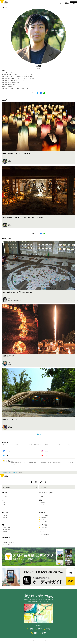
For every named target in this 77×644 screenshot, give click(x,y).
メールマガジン (44, 525)
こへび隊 (43, 519)
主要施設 (43, 505)
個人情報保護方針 (45, 534)
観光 (48, 629)
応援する (42, 512)
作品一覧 (5, 515)
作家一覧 (15, 473)
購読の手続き (44, 527)
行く (3, 500)
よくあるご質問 (6, 544)
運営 (44, 633)
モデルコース (6, 507)
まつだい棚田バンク (45, 515)
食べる (42, 507)
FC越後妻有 (43, 517)
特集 (32, 629)
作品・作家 (4, 7)
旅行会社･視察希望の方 (8, 542)
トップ (3, 473)
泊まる (42, 509)
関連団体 (5, 532)
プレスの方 (5, 540)
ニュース (42, 496)
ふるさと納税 (44, 522)
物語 (36, 633)
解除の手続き (44, 530)
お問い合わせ (6, 537)
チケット (5, 503)
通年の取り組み (6, 530)
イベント (4, 496)
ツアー (4, 505)
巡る (41, 500)
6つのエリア (43, 503)
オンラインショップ (46, 493)
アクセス (4, 493)
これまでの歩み (6, 527)
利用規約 (43, 532)
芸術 (40, 629)
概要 (3, 525)
